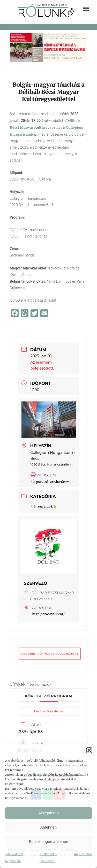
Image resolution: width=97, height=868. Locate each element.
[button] (89, 750)
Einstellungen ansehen (49, 841)
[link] (86, 9)
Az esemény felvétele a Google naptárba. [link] (50, 653)
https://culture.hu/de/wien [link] (52, 481)
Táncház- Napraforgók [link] (48, 711)
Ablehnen (48, 827)
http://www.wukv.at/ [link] (48, 614)
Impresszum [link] (83, 854)
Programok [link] (43, 506)
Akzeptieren (48, 813)
